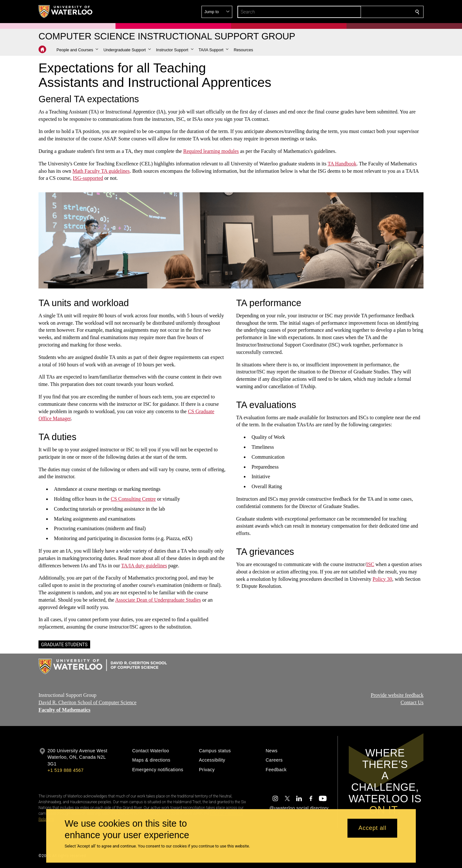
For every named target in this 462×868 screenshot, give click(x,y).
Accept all (372, 828)
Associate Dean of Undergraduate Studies (158, 600)
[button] (371, 12)
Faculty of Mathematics (64, 709)
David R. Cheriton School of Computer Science (87, 702)
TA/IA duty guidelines (144, 566)
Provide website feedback (397, 695)
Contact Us (412, 702)
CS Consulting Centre (133, 499)
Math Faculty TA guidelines (101, 171)
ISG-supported (88, 178)
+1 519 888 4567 (65, 770)
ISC (370, 564)
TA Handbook (342, 164)
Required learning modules (211, 151)
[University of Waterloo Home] (66, 12)
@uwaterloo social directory (299, 808)
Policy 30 (382, 579)
